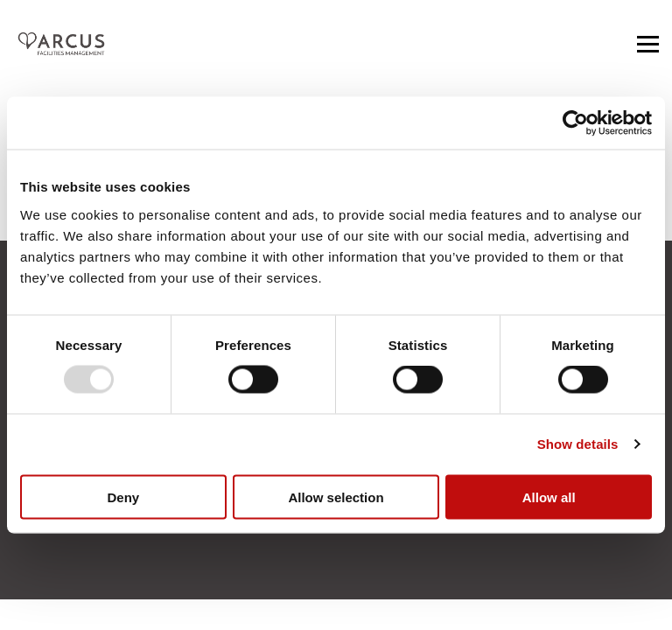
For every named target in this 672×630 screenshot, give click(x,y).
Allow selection (336, 497)
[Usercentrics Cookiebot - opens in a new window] (575, 123)
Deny (123, 497)
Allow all (549, 497)
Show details (578, 444)
